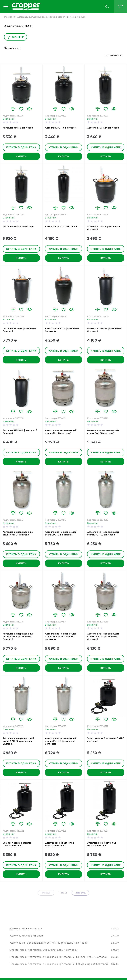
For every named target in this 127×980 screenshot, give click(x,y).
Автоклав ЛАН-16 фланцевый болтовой (19, 330)
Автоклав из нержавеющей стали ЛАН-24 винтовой (18, 533)
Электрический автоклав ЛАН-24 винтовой (59, 844)
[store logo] (55, 6)
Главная (8, 17)
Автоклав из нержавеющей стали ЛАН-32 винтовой (61, 533)
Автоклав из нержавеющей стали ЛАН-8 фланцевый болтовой (18, 637)
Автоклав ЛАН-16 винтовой (61, 128)
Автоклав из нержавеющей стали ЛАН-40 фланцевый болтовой (61, 741)
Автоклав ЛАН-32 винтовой (18, 227)
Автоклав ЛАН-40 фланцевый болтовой (20, 432)
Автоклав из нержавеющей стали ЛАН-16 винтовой (103, 432)
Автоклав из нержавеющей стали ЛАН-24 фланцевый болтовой (103, 637)
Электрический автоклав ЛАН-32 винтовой (102, 844)
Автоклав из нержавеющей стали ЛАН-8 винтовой (61, 432)
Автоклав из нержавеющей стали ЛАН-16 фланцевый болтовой (61, 637)
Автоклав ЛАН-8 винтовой (18, 128)
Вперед (80, 893)
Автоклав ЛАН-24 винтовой (103, 128)
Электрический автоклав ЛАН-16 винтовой (17, 844)
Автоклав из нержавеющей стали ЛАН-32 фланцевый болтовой (18, 741)
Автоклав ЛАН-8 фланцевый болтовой (104, 228)
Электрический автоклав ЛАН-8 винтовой (106, 740)
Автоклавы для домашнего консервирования (41, 17)
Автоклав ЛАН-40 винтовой (61, 227)
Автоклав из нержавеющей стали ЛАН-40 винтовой (103, 533)
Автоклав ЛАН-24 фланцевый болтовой (62, 330)
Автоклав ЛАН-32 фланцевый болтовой (104, 330)
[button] (13, 109)
